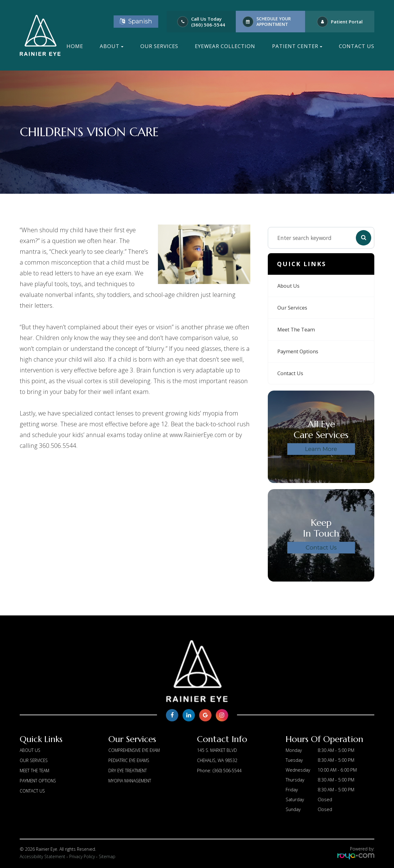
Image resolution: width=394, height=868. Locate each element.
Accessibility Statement (42, 856)
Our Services (159, 46)
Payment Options (300, 351)
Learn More (321, 449)
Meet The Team (298, 330)
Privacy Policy (82, 856)
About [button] (112, 46)
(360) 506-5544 (208, 25)
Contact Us (357, 46)
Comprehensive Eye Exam (137, 750)
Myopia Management (132, 780)
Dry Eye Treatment (129, 770)
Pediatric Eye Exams (131, 760)
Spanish (136, 21)
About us (289, 286)
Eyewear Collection (225, 46)
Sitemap (107, 856)
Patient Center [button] (297, 46)
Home (75, 46)
